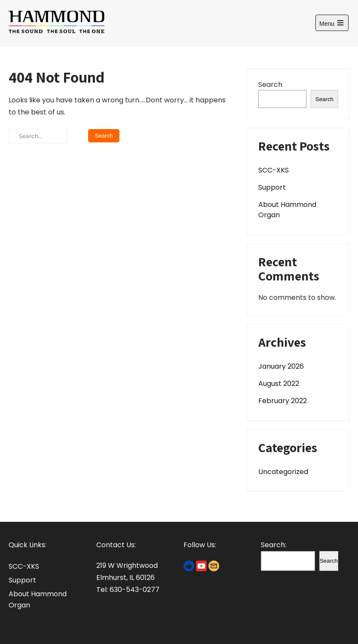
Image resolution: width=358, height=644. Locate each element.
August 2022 (279, 384)
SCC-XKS (274, 170)
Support (272, 187)
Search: (274, 545)
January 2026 (281, 366)
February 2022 (283, 401)
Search (270, 85)
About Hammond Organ (287, 210)
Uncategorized (283, 472)
